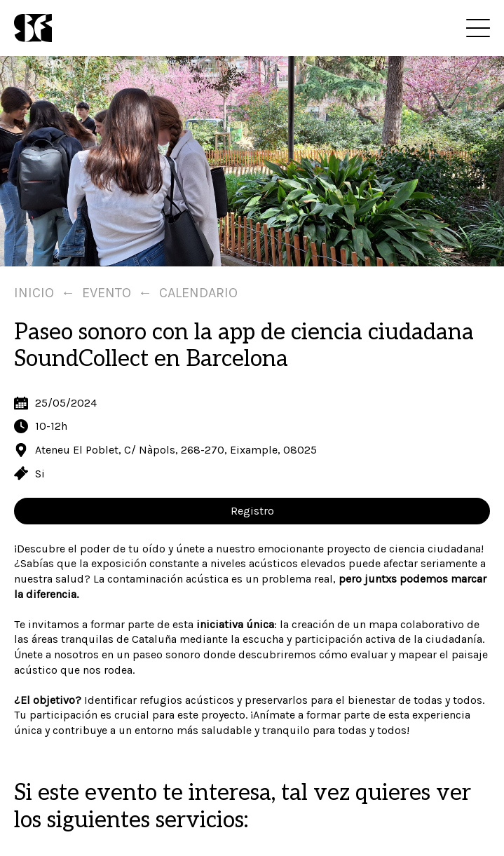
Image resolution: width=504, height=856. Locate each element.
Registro (252, 511)
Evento (107, 293)
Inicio (34, 293)
